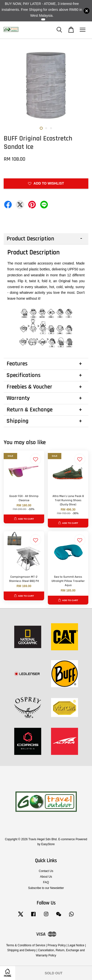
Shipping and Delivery (22, 950)
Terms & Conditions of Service (26, 945)
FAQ (46, 882)
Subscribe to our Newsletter (46, 888)
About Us (46, 877)
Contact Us (46, 871)
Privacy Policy (57, 945)
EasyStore (48, 844)
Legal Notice (76, 945)
